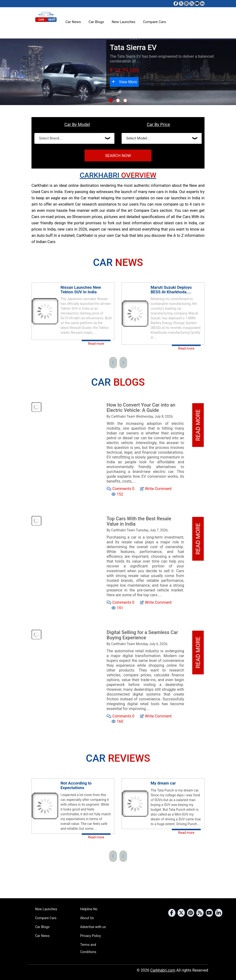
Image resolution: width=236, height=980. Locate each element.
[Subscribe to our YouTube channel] (197, 3)
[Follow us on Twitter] (181, 3)
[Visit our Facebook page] (176, 3)
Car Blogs (96, 22)
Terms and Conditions (88, 948)
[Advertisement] (163, 503)
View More (124, 82)
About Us (87, 918)
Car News (73, 22)
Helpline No (89, 909)
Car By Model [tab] (77, 124)
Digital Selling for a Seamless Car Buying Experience (142, 635)
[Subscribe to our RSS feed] (192, 3)
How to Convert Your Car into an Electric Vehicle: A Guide (141, 408)
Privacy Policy (91, 936)
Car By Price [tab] (158, 124)
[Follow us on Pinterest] (186, 3)
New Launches (124, 22)
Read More (198, 425)
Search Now (118, 156)
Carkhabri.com (163, 970)
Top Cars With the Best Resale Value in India (139, 521)
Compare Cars (154, 22)
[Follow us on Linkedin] (202, 3)
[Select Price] (162, 138)
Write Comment (156, 489)
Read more (96, 344)
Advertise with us (93, 927)
